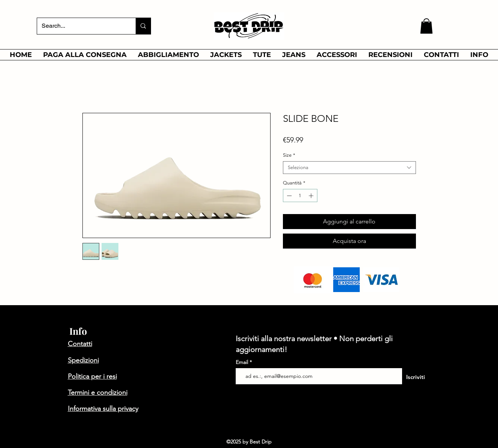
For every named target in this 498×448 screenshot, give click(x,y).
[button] (426, 26)
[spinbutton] (300, 196)
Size (289, 155)
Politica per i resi (92, 376)
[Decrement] (289, 196)
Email (243, 362)
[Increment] (312, 196)
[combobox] (349, 168)
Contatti (80, 344)
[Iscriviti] (416, 377)
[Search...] (81, 26)
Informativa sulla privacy (103, 409)
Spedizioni (83, 360)
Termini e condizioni (98, 393)
